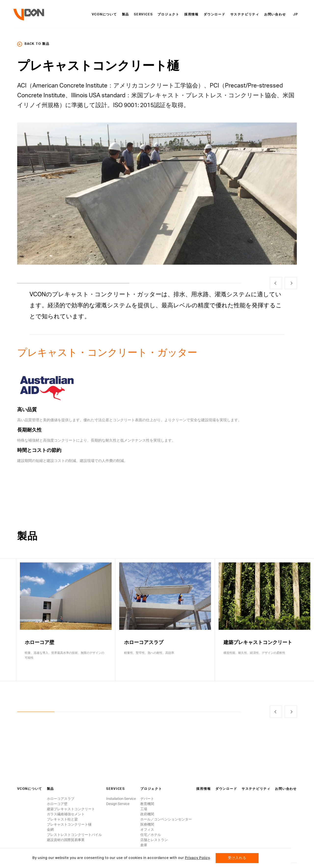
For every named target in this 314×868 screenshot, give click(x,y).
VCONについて (104, 15)
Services (143, 15)
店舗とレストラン (154, 840)
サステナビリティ (245, 15)
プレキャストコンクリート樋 (69, 825)
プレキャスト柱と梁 (62, 819)
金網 (50, 830)
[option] (157, 194)
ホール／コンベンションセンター (166, 819)
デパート (147, 799)
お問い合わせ (275, 15)
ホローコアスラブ (61, 799)
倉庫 (144, 845)
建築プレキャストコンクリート (71, 809)
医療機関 (147, 825)
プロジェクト (168, 15)
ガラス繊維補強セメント (66, 814)
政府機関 (147, 814)
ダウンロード (215, 15)
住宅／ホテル (151, 835)
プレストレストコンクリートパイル (74, 835)
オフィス (147, 830)
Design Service (118, 804)
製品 (126, 15)
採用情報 (191, 15)
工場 (144, 809)
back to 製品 (33, 44)
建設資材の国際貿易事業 (66, 840)
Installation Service (121, 799)
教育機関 (147, 804)
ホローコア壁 (57, 804)
